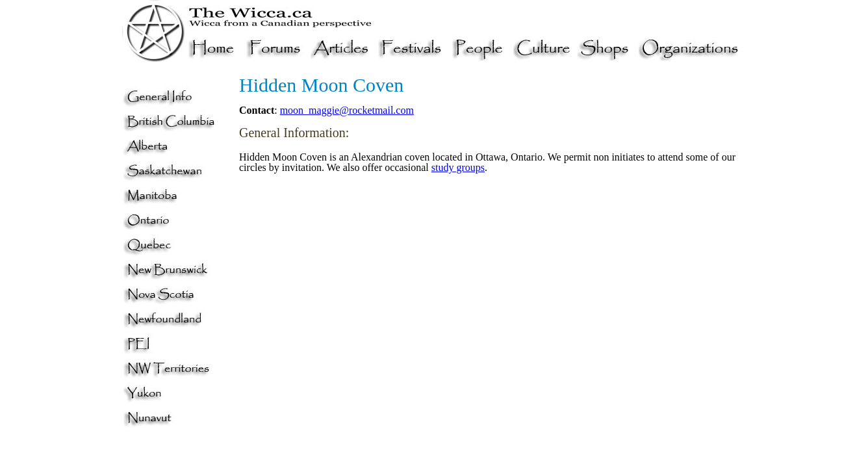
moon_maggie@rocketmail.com (347, 110)
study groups (458, 167)
